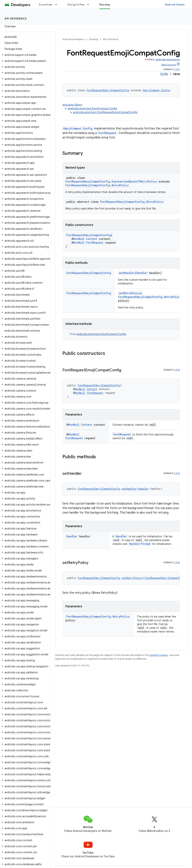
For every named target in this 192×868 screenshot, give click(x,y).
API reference (16, 19)
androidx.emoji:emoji (168, 59)
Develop (93, 39)
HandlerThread (140, 544)
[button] (24, 55)
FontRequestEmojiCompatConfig (108, 90)
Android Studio (175, 4)
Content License (158, 655)
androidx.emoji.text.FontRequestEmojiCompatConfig (105, 112)
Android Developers (73, 39)
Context (92, 239)
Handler (142, 273)
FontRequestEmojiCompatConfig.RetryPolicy (97, 185)
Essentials (46, 4)
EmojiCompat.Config (156, 90)
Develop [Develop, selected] (105, 4)
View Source (168, 65)
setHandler (127, 273)
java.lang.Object (72, 105)
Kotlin (164, 74)
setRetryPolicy (130, 293)
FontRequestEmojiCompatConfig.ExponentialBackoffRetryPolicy (111, 181)
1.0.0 (177, 69)
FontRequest (107, 133)
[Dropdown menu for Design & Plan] (90, 4)
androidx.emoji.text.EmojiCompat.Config (92, 108)
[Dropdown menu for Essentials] (58, 4)
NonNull (79, 239)
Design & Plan (76, 4)
